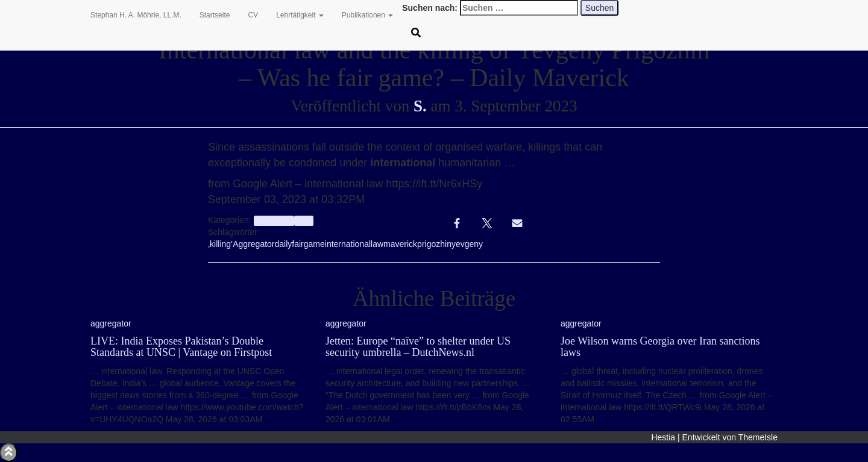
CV (253, 15)
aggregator (274, 220)
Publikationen (367, 15)
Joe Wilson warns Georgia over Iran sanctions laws (660, 347)
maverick (400, 244)
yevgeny (467, 244)
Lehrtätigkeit (300, 15)
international (348, 244)
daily (284, 244)
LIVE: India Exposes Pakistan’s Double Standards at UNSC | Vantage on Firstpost (181, 347)
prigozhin (434, 244)
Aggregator (253, 244)
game (314, 244)
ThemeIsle (758, 437)
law (377, 244)
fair (297, 244)
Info (303, 220)
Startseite (215, 15)
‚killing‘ (220, 244)
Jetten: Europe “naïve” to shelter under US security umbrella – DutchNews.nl (418, 347)
